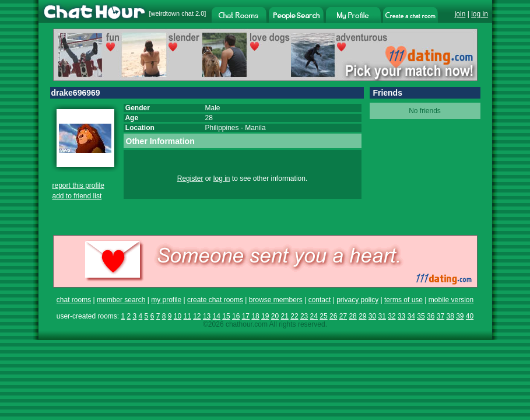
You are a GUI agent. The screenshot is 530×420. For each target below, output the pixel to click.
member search (121, 300)
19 (265, 316)
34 (411, 316)
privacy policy (357, 300)
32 (392, 316)
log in (480, 14)
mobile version (451, 300)
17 (246, 316)
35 (421, 316)
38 (450, 316)
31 (382, 316)
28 (352, 316)
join (460, 14)
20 (275, 316)
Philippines (222, 128)
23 (304, 316)
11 (187, 316)
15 (226, 316)
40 (470, 316)
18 (255, 316)
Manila (255, 128)
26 (333, 316)
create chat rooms (215, 300)
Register (190, 178)
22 (294, 316)
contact (320, 300)
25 (323, 316)
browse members (276, 300)
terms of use (403, 300)
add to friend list (77, 196)
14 (217, 316)
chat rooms (74, 300)
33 (401, 316)
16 (236, 316)
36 (431, 316)
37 (441, 316)
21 (285, 316)
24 (314, 316)
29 (362, 316)
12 (197, 316)
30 (372, 316)
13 (207, 316)
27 (343, 316)
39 (460, 316)
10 (178, 316)
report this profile (78, 185)
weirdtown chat (172, 13)
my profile (166, 300)
